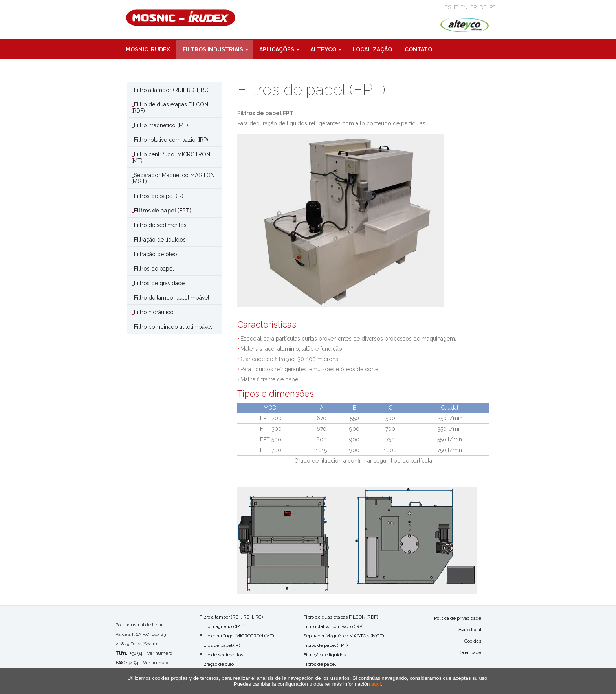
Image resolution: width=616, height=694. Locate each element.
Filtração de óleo (156, 254)
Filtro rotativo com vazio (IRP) (171, 140)
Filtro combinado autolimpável (173, 327)
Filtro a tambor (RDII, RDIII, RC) (172, 90)
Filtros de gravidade (159, 283)
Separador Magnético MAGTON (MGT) (173, 178)
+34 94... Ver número (151, 653)
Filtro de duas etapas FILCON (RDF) (170, 108)
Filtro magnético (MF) (161, 125)
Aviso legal (470, 630)
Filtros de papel (154, 269)
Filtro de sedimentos (160, 225)
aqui (376, 684)
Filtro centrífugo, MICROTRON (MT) (171, 157)
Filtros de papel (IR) (159, 196)
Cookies (473, 641)
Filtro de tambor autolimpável (172, 298)
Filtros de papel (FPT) (163, 211)
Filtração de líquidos (160, 240)
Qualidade (470, 652)
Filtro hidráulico (154, 312)
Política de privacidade (458, 618)
